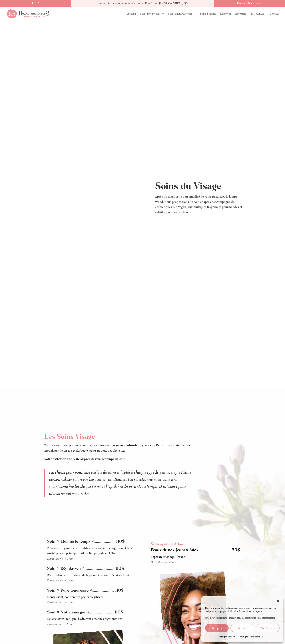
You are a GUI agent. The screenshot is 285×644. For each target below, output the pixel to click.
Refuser (242, 628)
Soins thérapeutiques (180, 14)
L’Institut (226, 14)
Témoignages (258, 14)
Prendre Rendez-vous (249, 3)
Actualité (241, 14)
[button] (278, 601)
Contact (274, 14)
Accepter (217, 628)
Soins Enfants (208, 14)
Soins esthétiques (150, 14)
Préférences (268, 628)
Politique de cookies (228, 637)
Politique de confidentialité (252, 637)
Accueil (132, 14)
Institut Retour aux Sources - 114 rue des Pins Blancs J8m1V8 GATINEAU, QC (142, 3)
